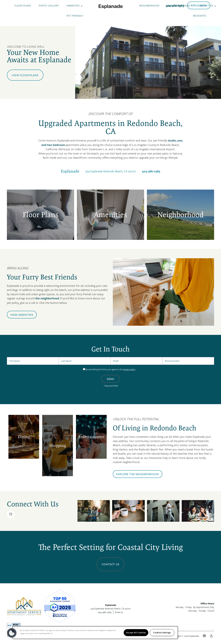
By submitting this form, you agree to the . (111, 369)
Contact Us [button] (111, 564)
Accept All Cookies (136, 633)
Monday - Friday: (184, 607)
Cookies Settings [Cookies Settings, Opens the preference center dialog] (162, 633)
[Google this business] (11, 514)
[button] (199, 5)
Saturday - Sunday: (197, 611)
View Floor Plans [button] (25, 75)
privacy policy (129, 369)
